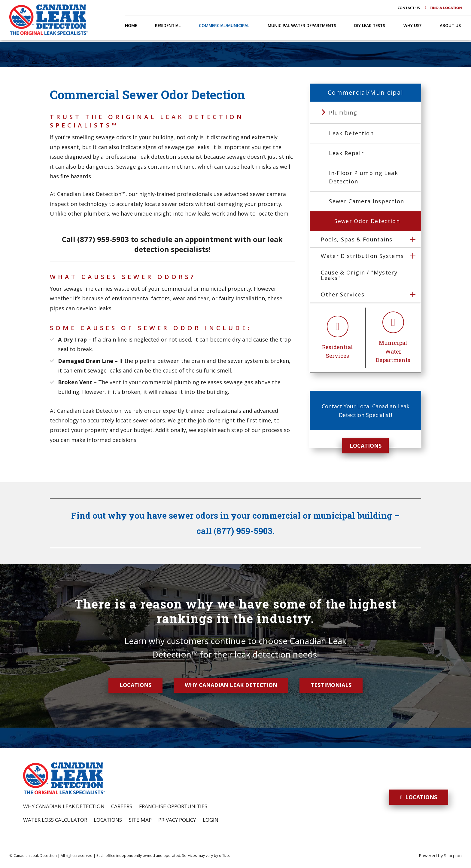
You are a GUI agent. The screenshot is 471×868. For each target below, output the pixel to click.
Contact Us (409, 8)
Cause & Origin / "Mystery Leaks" (359, 275)
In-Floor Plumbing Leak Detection (363, 177)
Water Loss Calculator (55, 820)
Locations (366, 446)
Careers (122, 806)
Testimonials (331, 685)
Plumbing (343, 112)
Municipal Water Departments (302, 25)
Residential (168, 25)
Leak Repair (346, 153)
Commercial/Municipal (224, 25)
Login (211, 820)
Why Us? (412, 25)
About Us (450, 25)
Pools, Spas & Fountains (357, 239)
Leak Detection (351, 133)
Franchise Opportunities (173, 806)
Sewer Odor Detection (367, 221)
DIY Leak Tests (370, 25)
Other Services (343, 294)
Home (131, 25)
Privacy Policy (177, 820)
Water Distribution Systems (362, 256)
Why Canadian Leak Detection (231, 685)
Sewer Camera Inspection (366, 201)
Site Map (140, 820)
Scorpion (453, 855)
